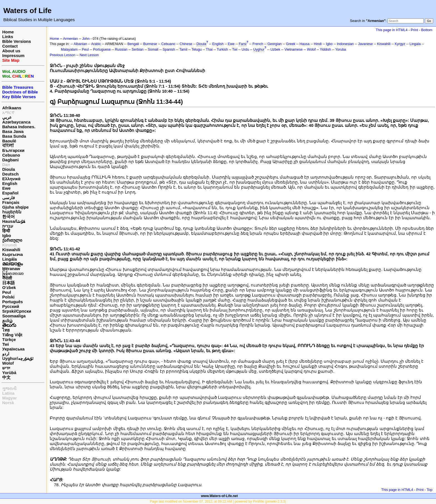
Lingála (10, 259)
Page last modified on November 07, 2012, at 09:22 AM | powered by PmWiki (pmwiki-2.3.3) (218, 501)
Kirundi (10, 245)
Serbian (138, 50)
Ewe (6, 188)
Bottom (427, 30)
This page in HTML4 (392, 30)
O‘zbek (9, 287)
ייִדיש (6, 368)
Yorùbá (9, 373)
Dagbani (10, 160)
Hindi (318, 44)
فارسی (8, 198)
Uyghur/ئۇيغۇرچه (18, 358)
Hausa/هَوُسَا (14, 221)
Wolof (8, 363)
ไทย (6, 330)
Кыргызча (13, 254)
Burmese (150, 44)
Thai (209, 50)
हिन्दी (6, 231)
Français (11, 202)
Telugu (197, 50)
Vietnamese (293, 50)
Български (13, 150)
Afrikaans (12, 108)
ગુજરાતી (9, 388)
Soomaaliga (14, 316)
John (86, 39)
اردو (6, 354)
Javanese (365, 44)
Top (429, 490)
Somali (153, 50)
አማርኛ (8, 113)
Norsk (8, 403)
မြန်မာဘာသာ (13, 273)
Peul (7, 292)
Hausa (304, 44)
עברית (8, 226)
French (258, 44)
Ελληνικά (11, 179)
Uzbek (275, 50)
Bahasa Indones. (19, 127)
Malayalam (69, 50)
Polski (8, 297)
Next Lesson (89, 55)
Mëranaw (11, 269)
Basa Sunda (14, 136)
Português (13, 302)
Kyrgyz (400, 44)
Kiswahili (11, 250)
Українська (13, 349)
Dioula (9, 169)
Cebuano (11, 155)
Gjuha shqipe (15, 207)
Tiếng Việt (12, 335)
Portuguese (102, 50)
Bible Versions (17, 41)
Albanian (80, 44)
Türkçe (9, 339)
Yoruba (341, 50)
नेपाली (7, 278)
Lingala (415, 44)
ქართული (12, 240)
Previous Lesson (63, 55)
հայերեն (12, 212)
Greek (291, 44)
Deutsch (10, 174)
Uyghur (259, 50)
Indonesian (345, 44)
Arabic (96, 44)
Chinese (186, 44)
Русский (11, 306)
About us (11, 51)
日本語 (8, 283)
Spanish (169, 50)
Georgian (275, 44)
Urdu (245, 50)
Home (8, 32)
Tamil (183, 50)
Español (10, 193)
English (10, 183)
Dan (6, 165)
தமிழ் (7, 321)
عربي (7, 117)
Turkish (222, 50)
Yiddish (325, 50)
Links (8, 37)
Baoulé (9, 141)
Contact (10, 46)
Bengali (133, 44)
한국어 (8, 217)
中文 (6, 377)
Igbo (7, 235)
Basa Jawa (13, 131)
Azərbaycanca (16, 122)
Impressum (13, 55)
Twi (6, 344)
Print (414, 30)
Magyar (10, 398)
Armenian (70, 39)
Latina (8, 393)
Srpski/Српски (17, 311)
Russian (121, 50)
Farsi (243, 44)
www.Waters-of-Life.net (219, 496)
